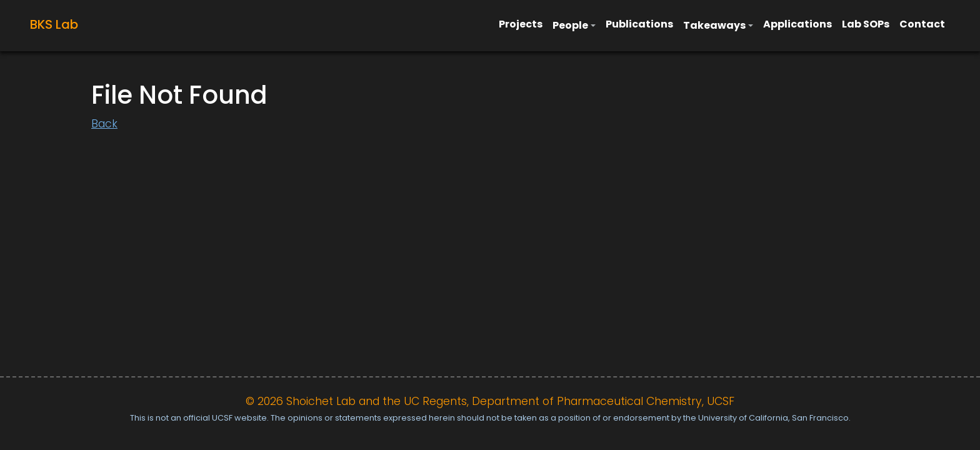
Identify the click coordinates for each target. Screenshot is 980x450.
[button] (574, 26)
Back (104, 124)
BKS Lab (54, 24)
